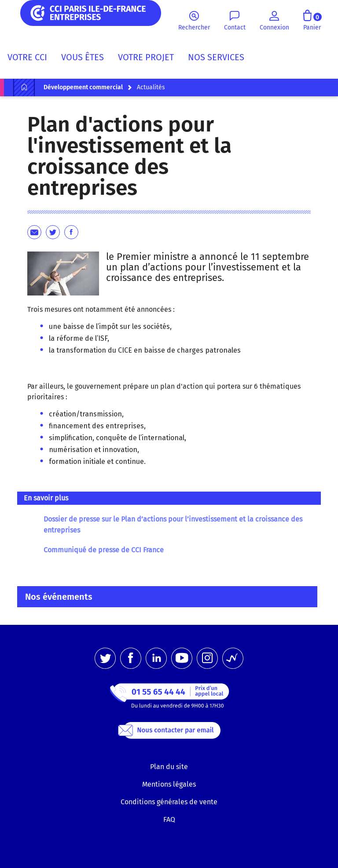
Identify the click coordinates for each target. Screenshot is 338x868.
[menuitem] (31, 59)
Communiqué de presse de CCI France (104, 550)
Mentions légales (169, 784)
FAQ (169, 819)
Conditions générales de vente (169, 802)
